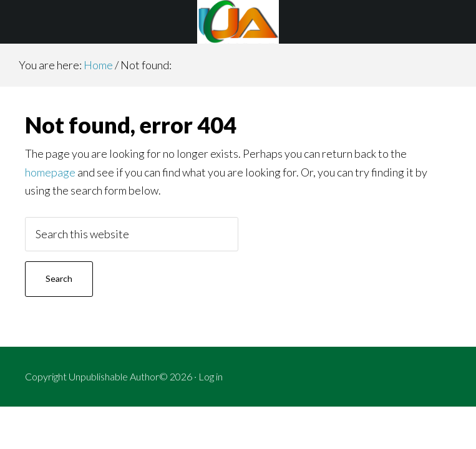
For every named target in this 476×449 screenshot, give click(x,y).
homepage (50, 172)
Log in (211, 376)
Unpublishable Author (238, 22)
